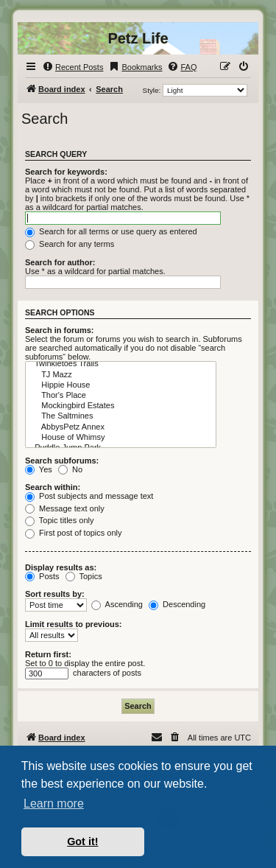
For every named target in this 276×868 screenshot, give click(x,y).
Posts (42, 576)
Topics (84, 576)
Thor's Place (121, 396)
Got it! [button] (82, 841)
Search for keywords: (66, 172)
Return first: (48, 654)
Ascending (117, 604)
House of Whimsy (121, 438)
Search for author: (60, 262)
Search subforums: (62, 461)
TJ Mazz (121, 375)
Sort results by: (55, 594)
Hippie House (121, 385)
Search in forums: (60, 330)
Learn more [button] (54, 804)
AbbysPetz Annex (121, 427)
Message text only (65, 508)
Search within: (53, 487)
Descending (177, 604)
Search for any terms (70, 244)
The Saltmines (121, 416)
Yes (39, 469)
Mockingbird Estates (121, 406)
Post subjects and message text (89, 496)
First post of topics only (74, 533)
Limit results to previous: (73, 624)
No (70, 469)
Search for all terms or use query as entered (111, 231)
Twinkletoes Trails (121, 364)
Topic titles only (59, 520)
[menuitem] (72, 67)
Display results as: (61, 567)
